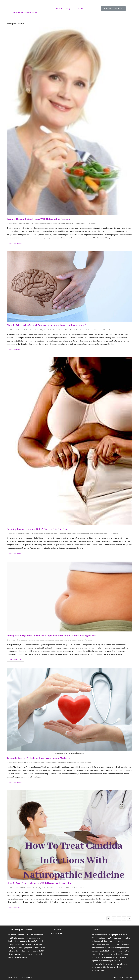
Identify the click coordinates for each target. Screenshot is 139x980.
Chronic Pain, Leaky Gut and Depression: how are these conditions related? (47, 325)
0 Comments (92, 223)
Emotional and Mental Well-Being (60, 330)
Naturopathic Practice (79, 223)
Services (59, 9)
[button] (113, 9)
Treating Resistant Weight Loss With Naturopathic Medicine (39, 219)
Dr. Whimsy (12, 223)
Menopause (69, 223)
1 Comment (85, 888)
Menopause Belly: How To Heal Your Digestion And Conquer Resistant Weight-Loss (51, 636)
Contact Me (78, 9)
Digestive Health (45, 330)
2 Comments (107, 330)
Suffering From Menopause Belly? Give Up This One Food (38, 529)
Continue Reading (15, 243)
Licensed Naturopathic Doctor (25, 12)
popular (79, 762)
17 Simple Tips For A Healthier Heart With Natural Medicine (38, 758)
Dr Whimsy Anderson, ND (25, 5)
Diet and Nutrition (37, 223)
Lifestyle (63, 223)
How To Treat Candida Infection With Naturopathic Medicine (39, 883)
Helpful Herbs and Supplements (51, 223)
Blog (68, 9)
